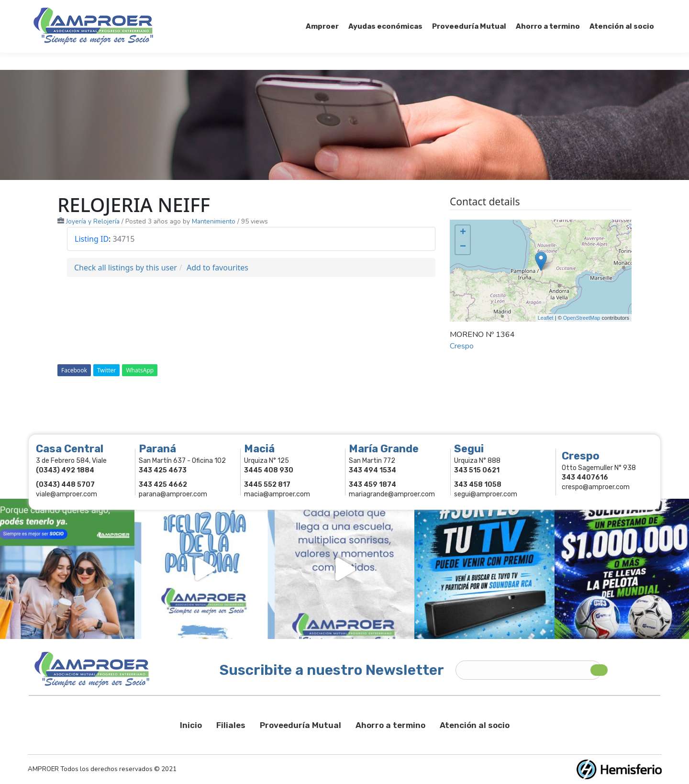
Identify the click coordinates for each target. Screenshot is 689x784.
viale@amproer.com (67, 494)
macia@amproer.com (277, 494)
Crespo (462, 346)
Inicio (191, 725)
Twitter (106, 370)
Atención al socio (475, 725)
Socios (535, 9)
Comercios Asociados (595, 9)
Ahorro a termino (390, 725)
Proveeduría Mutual (300, 725)
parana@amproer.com (173, 494)
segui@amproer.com (486, 494)
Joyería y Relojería (93, 221)
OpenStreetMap (582, 318)
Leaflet (546, 318)
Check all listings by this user (126, 268)
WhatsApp (140, 370)
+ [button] (463, 233)
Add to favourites (217, 268)
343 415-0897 (140, 9)
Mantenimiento (214, 221)
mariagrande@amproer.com (392, 494)
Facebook (74, 370)
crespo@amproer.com (596, 487)
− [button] (463, 247)
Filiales (231, 725)
